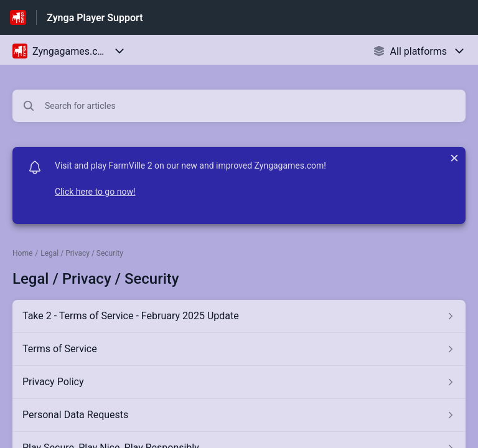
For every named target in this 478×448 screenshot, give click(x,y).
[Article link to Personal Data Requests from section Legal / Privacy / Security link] (239, 415)
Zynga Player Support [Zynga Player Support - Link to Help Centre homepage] (95, 18)
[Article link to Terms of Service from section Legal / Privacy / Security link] (239, 349)
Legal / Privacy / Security (82, 253)
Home (22, 253)
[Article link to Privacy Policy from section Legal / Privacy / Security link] (239, 382)
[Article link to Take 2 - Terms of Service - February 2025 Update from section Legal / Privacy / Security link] (239, 316)
